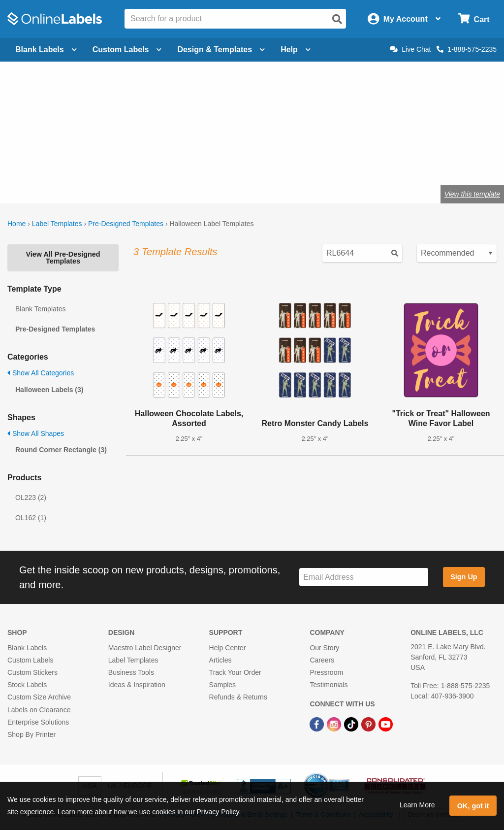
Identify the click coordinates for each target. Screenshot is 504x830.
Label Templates (57, 224)
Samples (222, 685)
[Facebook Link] (318, 724)
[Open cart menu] (474, 19)
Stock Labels (27, 685)
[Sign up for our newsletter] (364, 577)
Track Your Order (235, 672)
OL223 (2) (31, 498)
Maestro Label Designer (145, 648)
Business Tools (131, 672)
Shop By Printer (31, 734)
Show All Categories (41, 373)
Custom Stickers (32, 672)
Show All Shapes (36, 433)
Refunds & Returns (238, 697)
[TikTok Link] (352, 724)
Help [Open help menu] (296, 50)
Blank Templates (40, 309)
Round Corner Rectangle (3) (61, 450)
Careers (322, 660)
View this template (472, 194)
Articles (220, 660)
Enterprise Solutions (38, 722)
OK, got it (473, 806)
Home (16, 224)
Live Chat (410, 49)
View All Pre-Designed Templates (63, 258)
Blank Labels (27, 648)
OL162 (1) (31, 518)
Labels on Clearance (39, 710)
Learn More (417, 805)
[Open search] (337, 19)
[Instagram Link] (335, 724)
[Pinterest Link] (369, 724)
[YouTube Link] (386, 724)
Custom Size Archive (39, 697)
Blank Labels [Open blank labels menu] (46, 50)
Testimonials (329, 685)
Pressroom (326, 672)
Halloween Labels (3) (49, 390)
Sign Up (464, 577)
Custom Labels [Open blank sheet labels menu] (127, 50)
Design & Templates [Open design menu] (221, 50)
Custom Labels (30, 660)
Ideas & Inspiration (137, 685)
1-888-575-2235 (467, 49)
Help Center (228, 648)
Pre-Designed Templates (126, 224)
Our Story (324, 648)
